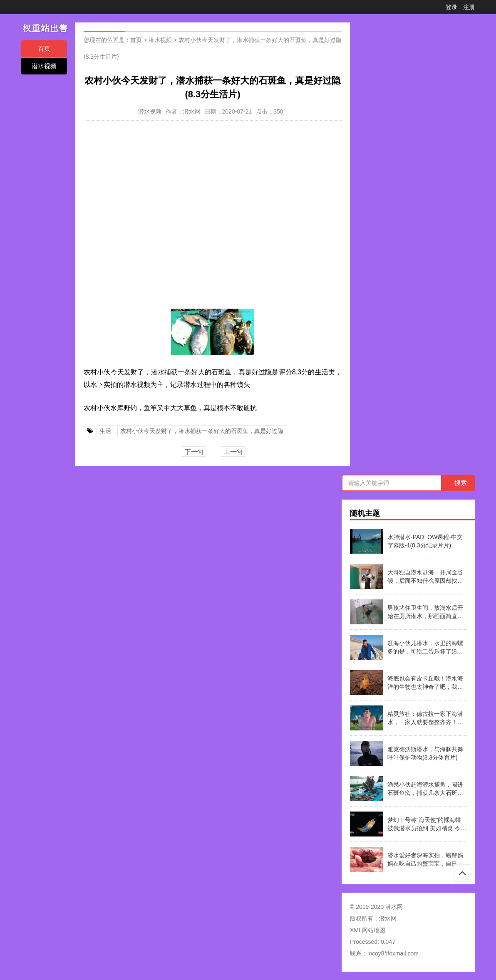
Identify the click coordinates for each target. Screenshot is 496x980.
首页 (44, 48)
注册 (469, 7)
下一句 (194, 452)
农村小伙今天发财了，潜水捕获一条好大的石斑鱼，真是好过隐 (202, 431)
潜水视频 (44, 66)
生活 (105, 431)
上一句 (233, 452)
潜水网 (388, 918)
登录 (451, 7)
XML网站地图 (368, 930)
